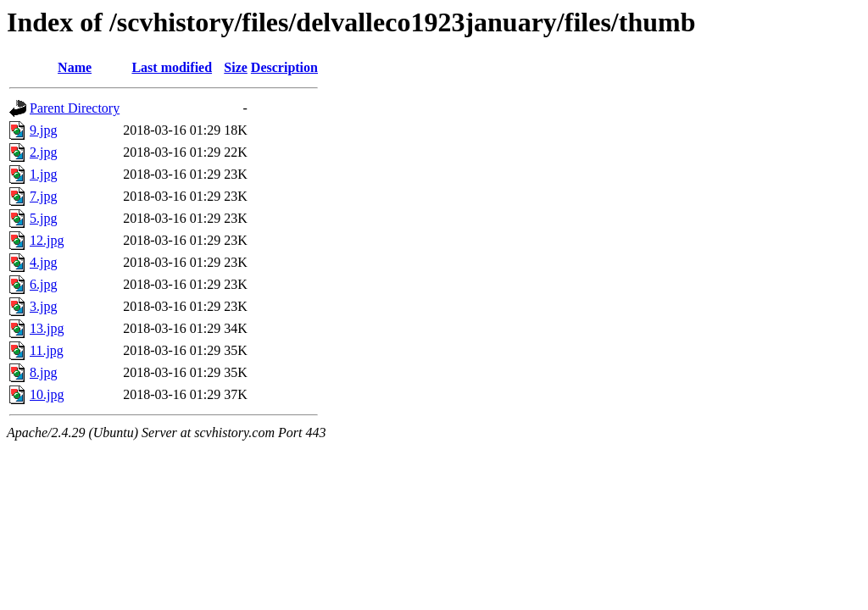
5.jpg (43, 218)
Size (236, 67)
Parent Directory (75, 108)
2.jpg (43, 152)
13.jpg (47, 328)
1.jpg (43, 174)
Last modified (172, 67)
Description (284, 67)
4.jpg (43, 262)
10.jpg (47, 394)
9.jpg (43, 130)
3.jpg (43, 306)
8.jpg (43, 372)
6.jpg (43, 284)
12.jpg (47, 240)
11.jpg (47, 350)
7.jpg (43, 196)
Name (75, 67)
